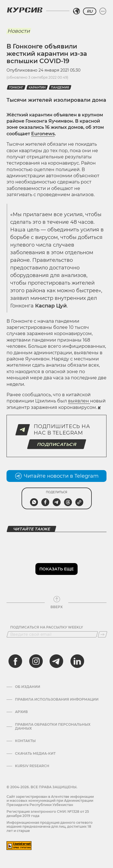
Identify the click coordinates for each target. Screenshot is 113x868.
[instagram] (36, 661)
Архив (21, 712)
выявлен (79, 401)
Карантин (37, 88)
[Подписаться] (103, 634)
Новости (19, 31)
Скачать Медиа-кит (35, 754)
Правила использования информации (57, 699)
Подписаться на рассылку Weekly (47, 627)
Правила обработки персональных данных (53, 727)
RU (90, 11)
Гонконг (16, 88)
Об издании (28, 687)
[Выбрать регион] (76, 11)
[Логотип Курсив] (25, 10)
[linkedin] (77, 661)
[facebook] (15, 661)
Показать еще (56, 569)
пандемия (60, 88)
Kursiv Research (32, 766)
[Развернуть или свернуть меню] (103, 11)
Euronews (43, 134)
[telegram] (56, 661)
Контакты (25, 741)
